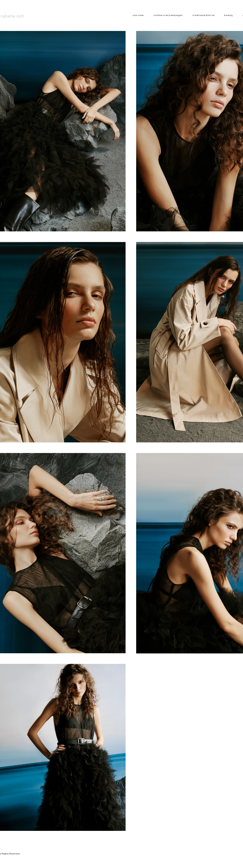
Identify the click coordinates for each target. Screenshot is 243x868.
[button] (168, 15)
